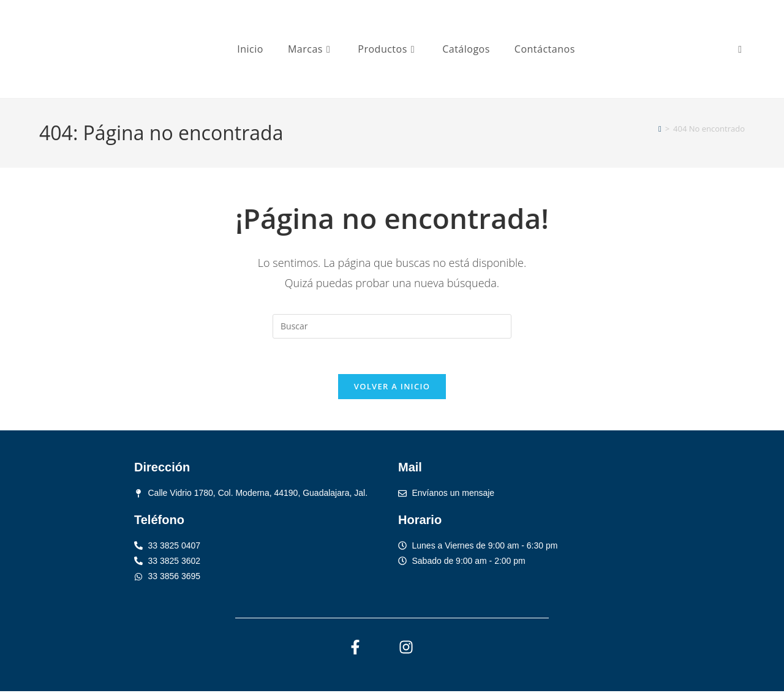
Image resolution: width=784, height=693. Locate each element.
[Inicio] (660, 129)
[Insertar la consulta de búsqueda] (392, 326)
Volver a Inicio (392, 388)
